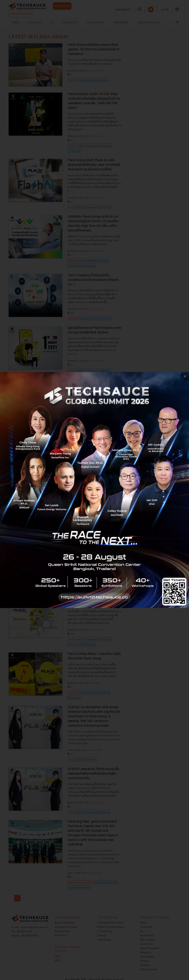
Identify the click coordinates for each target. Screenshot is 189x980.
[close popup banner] (185, 376)
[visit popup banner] (94, 490)
